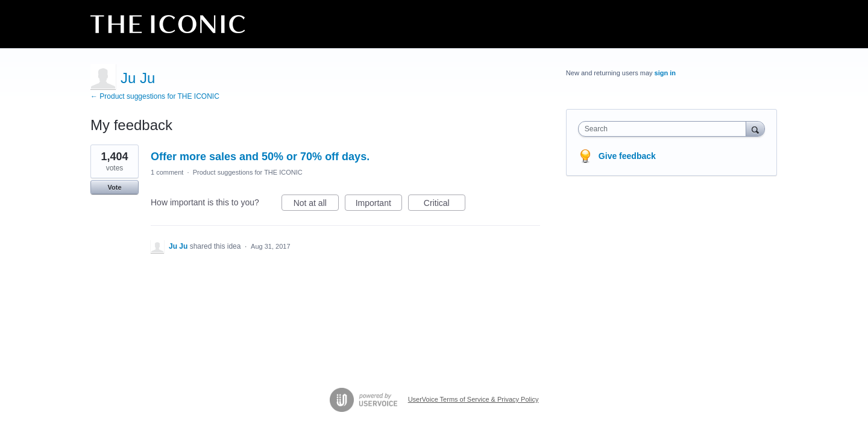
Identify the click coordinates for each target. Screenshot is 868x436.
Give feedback (627, 156)
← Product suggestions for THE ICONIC (155, 96)
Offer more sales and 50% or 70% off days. (260, 157)
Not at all (316, 205)
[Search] (755, 129)
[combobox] (665, 129)
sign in (665, 73)
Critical (445, 205)
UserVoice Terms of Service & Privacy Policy (473, 399)
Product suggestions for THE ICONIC (248, 172)
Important (379, 205)
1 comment (167, 172)
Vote (114, 187)
